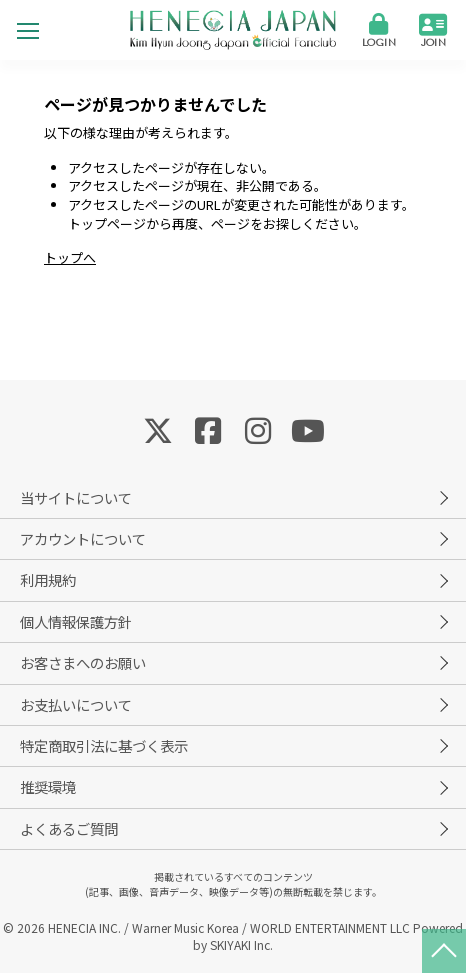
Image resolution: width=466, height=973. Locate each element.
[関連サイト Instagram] (258, 429)
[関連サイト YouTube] (308, 429)
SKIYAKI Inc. (241, 944)
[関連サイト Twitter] (158, 429)
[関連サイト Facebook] (208, 429)
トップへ (70, 257)
